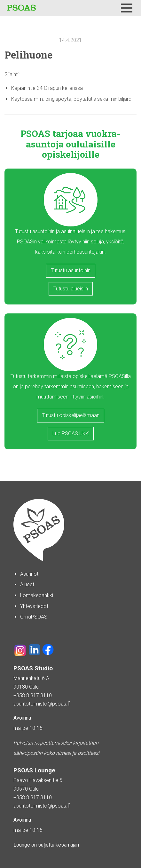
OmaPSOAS (34, 617)
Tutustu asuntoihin (71, 270)
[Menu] (127, 8)
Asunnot (29, 574)
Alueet (27, 584)
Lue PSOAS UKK (71, 434)
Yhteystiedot (34, 606)
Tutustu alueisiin (71, 289)
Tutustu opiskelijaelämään (71, 415)
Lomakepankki (37, 595)
